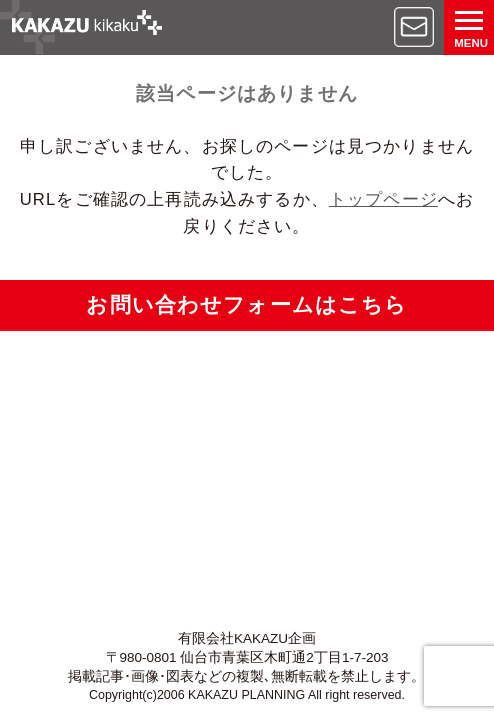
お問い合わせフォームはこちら (246, 304)
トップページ (383, 199)
